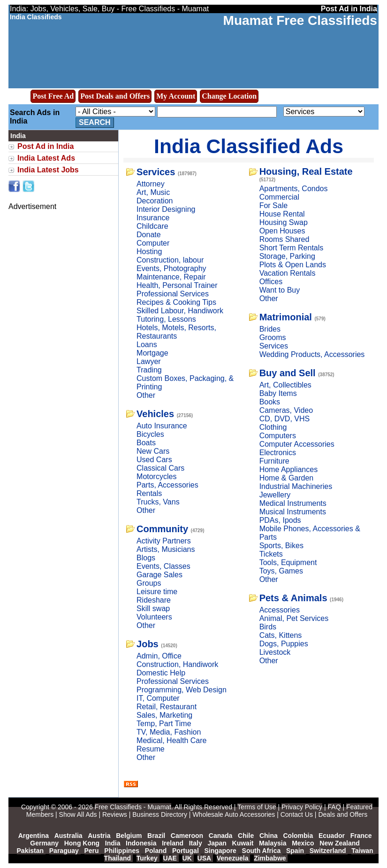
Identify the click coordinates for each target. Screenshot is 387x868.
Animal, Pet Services (294, 618)
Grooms (273, 337)
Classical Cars (160, 468)
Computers (278, 436)
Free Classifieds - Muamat (133, 807)
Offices (271, 282)
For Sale (273, 205)
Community (162, 529)
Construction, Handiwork (177, 664)
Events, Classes (163, 566)
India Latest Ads (46, 158)
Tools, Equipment (288, 562)
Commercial (279, 197)
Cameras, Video (286, 410)
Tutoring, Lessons (166, 319)
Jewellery (275, 495)
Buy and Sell (288, 373)
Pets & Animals (293, 598)
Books (270, 402)
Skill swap (153, 608)
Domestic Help (161, 673)
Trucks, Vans (158, 502)
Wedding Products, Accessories (312, 354)
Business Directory (160, 814)
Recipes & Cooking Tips (176, 302)
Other (146, 395)
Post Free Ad (53, 96)
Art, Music (153, 192)
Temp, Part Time (164, 724)
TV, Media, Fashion (169, 732)
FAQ (334, 807)
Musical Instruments (293, 512)
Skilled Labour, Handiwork (180, 311)
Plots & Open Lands (293, 265)
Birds (268, 627)
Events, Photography (171, 268)
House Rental (282, 214)
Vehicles (155, 414)
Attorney (151, 184)
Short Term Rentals (292, 248)
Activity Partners (164, 541)
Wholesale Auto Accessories (234, 814)
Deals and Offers (343, 814)
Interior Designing (166, 209)
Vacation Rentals (288, 273)
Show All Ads (78, 814)
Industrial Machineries (296, 486)
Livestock (275, 652)
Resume (151, 749)
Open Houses (282, 231)
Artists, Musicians (166, 549)
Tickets (271, 554)
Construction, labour (170, 260)
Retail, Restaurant (167, 707)
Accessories (280, 610)
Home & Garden (287, 478)
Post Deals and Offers (115, 96)
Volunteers (154, 617)
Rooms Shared (285, 239)
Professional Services (173, 294)
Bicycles (150, 434)
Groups (149, 583)
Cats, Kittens (281, 635)
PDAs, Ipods (280, 520)
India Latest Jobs (48, 170)
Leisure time (157, 592)
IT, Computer (158, 698)
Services (156, 172)
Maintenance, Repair (171, 277)
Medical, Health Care (171, 740)
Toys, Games (281, 571)
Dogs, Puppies (284, 644)
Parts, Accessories (167, 485)
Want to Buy (280, 290)
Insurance (153, 218)
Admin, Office (159, 656)
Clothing (273, 427)
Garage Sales (159, 575)
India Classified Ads (249, 146)
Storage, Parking (287, 256)
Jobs (148, 644)
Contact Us (297, 814)
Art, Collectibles (285, 385)
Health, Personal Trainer (177, 285)
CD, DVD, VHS (285, 419)
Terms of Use (257, 807)
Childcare (152, 226)
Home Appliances (289, 469)
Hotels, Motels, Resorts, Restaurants (176, 332)
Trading (149, 370)
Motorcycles (156, 477)
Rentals (149, 493)
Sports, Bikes (281, 546)
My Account (176, 96)
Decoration (155, 201)
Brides (270, 329)
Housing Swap (284, 222)
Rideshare (154, 600)
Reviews (115, 814)
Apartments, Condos (294, 189)
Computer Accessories (297, 444)
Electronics (278, 453)
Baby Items (278, 393)
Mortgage (152, 353)
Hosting (149, 252)
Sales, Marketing (164, 715)
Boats (146, 443)
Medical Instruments (293, 503)
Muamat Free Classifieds (300, 20)
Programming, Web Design (182, 690)
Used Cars (154, 460)
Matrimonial (286, 317)
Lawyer (149, 361)
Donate (149, 235)
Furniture (274, 461)
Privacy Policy (302, 807)
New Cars (153, 451)
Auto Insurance (162, 426)
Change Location (229, 96)
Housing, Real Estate (306, 171)
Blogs (146, 558)
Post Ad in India (46, 146)
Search (95, 122)
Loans (147, 345)
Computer (153, 243)
